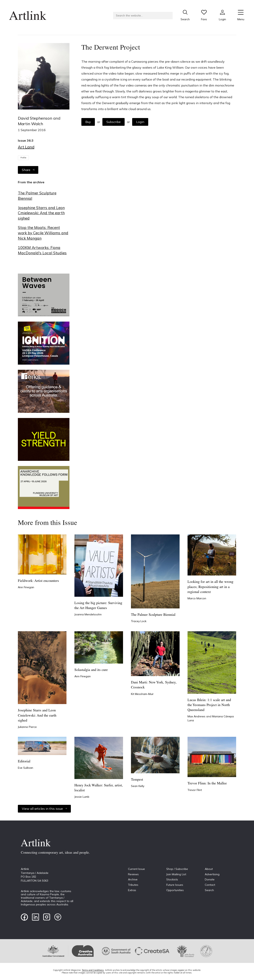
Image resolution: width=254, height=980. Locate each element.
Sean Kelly (138, 786)
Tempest (137, 780)
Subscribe (114, 122)
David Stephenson (36, 118)
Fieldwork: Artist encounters (38, 581)
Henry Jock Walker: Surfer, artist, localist (99, 788)
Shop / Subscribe (177, 869)
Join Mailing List (176, 874)
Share (28, 170)
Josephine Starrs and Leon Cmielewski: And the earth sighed (41, 213)
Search (209, 890)
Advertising (212, 874)
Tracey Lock (139, 621)
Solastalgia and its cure (91, 670)
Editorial (24, 761)
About (209, 869)
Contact (210, 885)
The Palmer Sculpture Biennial (37, 196)
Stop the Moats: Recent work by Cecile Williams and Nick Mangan (43, 233)
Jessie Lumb (82, 797)
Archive (133, 879)
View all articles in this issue (44, 809)
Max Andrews (197, 716)
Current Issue (136, 869)
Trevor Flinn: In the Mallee (207, 784)
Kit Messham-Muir (142, 694)
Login (140, 122)
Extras (132, 890)
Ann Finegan (26, 587)
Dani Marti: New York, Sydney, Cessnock (154, 685)
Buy (88, 122)
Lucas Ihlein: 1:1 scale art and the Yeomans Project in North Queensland (209, 705)
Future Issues (175, 885)
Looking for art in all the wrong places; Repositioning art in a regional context (210, 587)
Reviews (133, 874)
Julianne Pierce (27, 727)
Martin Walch (30, 124)
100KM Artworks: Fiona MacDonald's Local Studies (42, 250)
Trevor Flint (195, 790)
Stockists (172, 879)
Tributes (133, 885)
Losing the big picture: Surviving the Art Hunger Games (98, 606)
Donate (210, 879)
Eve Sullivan (25, 768)
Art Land (26, 147)
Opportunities (175, 890)
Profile (23, 158)
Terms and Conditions (93, 970)
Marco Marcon (197, 598)
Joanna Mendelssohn (88, 614)
